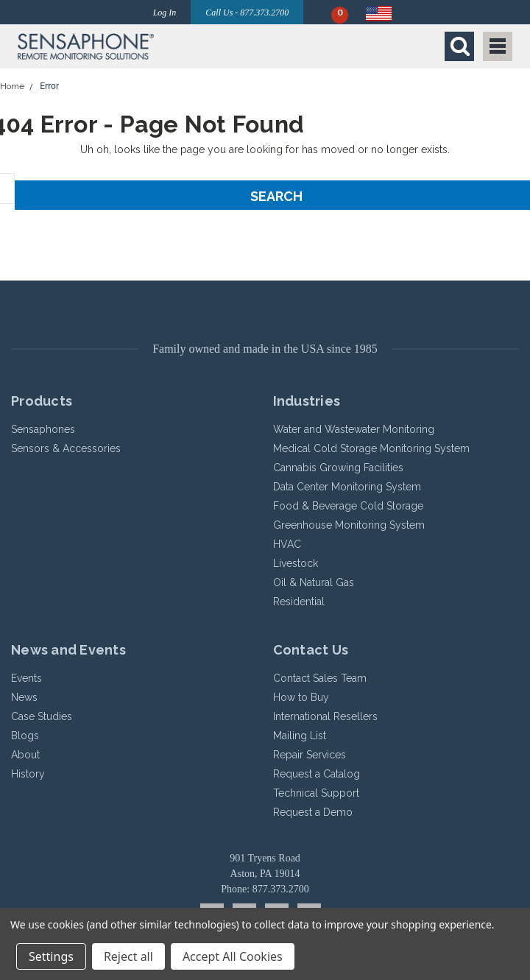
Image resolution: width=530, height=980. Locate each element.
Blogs (25, 736)
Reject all (128, 956)
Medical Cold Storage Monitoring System (371, 448)
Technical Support (316, 793)
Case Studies (42, 716)
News (24, 697)
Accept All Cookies (233, 956)
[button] (138, 46)
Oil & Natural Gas (314, 582)
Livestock (296, 563)
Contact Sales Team (320, 678)
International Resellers (325, 716)
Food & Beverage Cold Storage (348, 506)
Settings (51, 956)
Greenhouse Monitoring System (349, 525)
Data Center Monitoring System (347, 487)
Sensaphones (43, 429)
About (25, 755)
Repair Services (310, 755)
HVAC (287, 544)
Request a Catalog (317, 774)
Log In (165, 13)
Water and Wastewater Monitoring (354, 429)
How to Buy (301, 697)
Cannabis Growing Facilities (338, 468)
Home (12, 86)
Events (26, 678)
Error (49, 86)
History (28, 774)
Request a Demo (313, 812)
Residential (299, 602)
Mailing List (300, 736)
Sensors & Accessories (66, 448)
